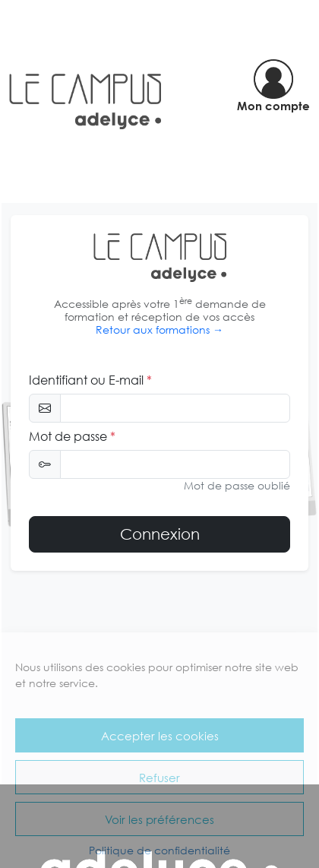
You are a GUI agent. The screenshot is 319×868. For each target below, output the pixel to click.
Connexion (160, 534)
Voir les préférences (159, 819)
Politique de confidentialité (159, 850)
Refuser (159, 778)
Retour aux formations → (159, 329)
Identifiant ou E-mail (90, 380)
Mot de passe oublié (237, 485)
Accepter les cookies (160, 736)
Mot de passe (72, 436)
